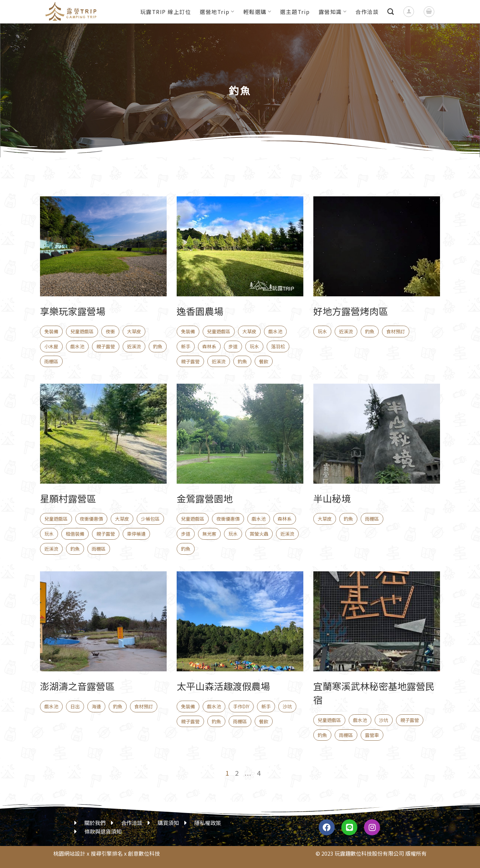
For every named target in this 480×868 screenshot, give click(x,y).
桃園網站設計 (69, 853)
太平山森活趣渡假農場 (223, 686)
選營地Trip (217, 12)
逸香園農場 (200, 311)
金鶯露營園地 (205, 498)
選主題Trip (295, 12)
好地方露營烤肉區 (351, 311)
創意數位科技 (144, 853)
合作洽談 (367, 12)
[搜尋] (391, 11)
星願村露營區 (68, 498)
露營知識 (333, 12)
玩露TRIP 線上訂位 (166, 12)
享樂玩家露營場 (73, 311)
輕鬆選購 (257, 12)
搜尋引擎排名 (107, 853)
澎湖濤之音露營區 (77, 686)
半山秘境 (332, 498)
